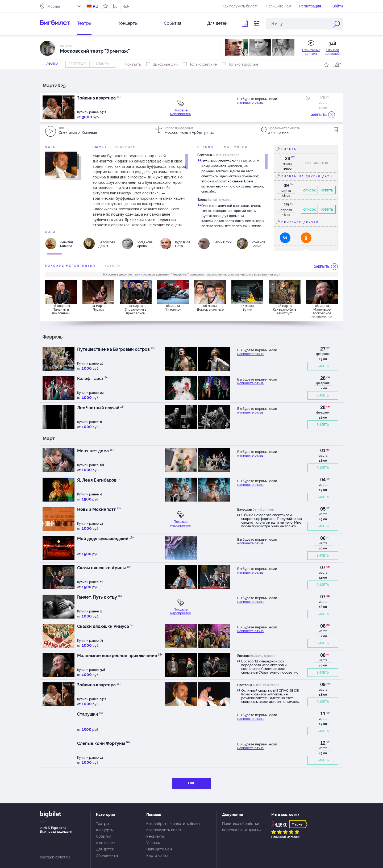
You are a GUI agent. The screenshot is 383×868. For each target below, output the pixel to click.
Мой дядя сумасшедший (105, 539)
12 (323, 743)
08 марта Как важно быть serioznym (285, 310)
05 (323, 509)
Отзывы (206, 147)
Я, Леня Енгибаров (99, 480)
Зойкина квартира (99, 98)
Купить (327, 190)
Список (309, 190)
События (172, 23)
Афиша (52, 64)
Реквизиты (155, 836)
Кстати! (113, 266)
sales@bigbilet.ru (55, 857)
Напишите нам (278, 6)
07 (323, 567)
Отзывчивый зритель (311, 52)
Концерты (128, 23)
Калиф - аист (92, 379)
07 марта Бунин (247, 308)
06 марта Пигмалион (173, 308)
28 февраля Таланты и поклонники (61, 310)
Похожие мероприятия (180, 112)
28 (323, 98)
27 (323, 349)
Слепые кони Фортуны (104, 743)
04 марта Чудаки (99, 308)
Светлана (205, 155)
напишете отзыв (250, 103)
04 (323, 480)
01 (323, 450)
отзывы (103, 64)
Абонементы (107, 856)
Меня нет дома (96, 451)
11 (323, 714)
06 (323, 538)
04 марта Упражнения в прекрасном (136, 310)
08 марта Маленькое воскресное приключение (322, 311)
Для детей (217, 23)
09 (323, 685)
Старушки (90, 714)
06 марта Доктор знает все (210, 308)
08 (323, 626)
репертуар (77, 64)
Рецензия (125, 147)
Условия (153, 843)
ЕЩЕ (191, 783)
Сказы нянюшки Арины (104, 568)
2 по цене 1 (106, 843)
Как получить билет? (240, 6)
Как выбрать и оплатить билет (173, 824)
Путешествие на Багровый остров (116, 349)
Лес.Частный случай (101, 408)
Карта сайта (157, 856)
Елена (202, 200)
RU (95, 6)
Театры (84, 23)
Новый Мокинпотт (99, 509)
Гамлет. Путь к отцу (100, 597)
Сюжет (100, 147)
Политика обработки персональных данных (242, 827)
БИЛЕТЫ (323, 366)
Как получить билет (164, 830)
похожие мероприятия (70, 266)
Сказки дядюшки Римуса (105, 626)
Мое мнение (237, 147)
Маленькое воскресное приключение (120, 656)
